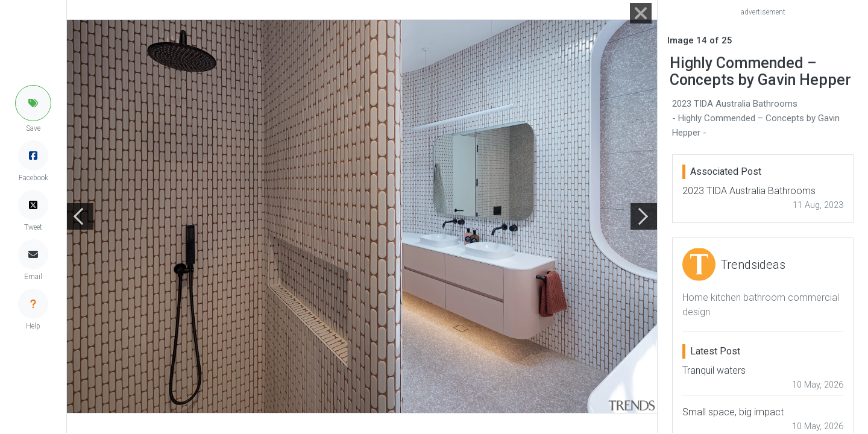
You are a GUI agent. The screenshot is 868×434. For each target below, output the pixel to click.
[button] (33, 103)
